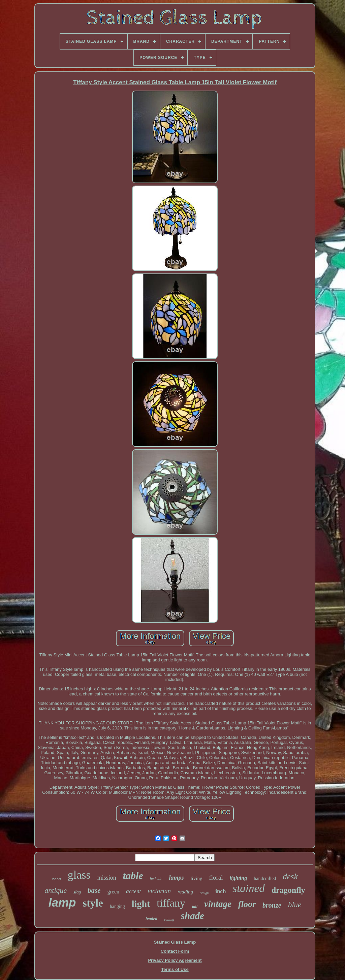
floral (216, 877)
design (204, 893)
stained (248, 888)
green (113, 892)
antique (56, 890)
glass (79, 875)
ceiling (169, 919)
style (93, 903)
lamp (62, 902)
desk (290, 876)
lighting (239, 878)
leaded (151, 919)
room (56, 879)
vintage (218, 904)
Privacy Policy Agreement (175, 960)
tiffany (171, 903)
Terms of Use (175, 969)
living (196, 878)
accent (133, 891)
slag (77, 892)
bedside (156, 879)
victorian (159, 891)
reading (185, 892)
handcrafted (265, 878)
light (141, 904)
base (94, 890)
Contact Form (175, 951)
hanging (117, 906)
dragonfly (288, 890)
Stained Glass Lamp (175, 942)
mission (107, 878)
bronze (272, 905)
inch (221, 891)
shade (193, 916)
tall (195, 907)
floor (247, 904)
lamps (176, 878)
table (133, 875)
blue (295, 905)
